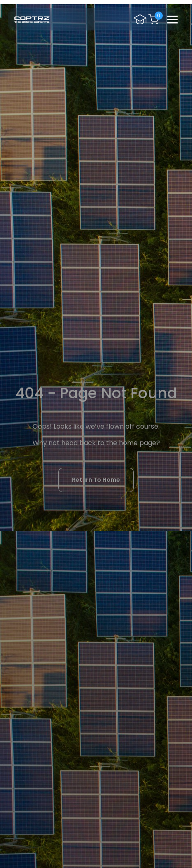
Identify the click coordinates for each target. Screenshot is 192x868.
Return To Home (96, 480)
